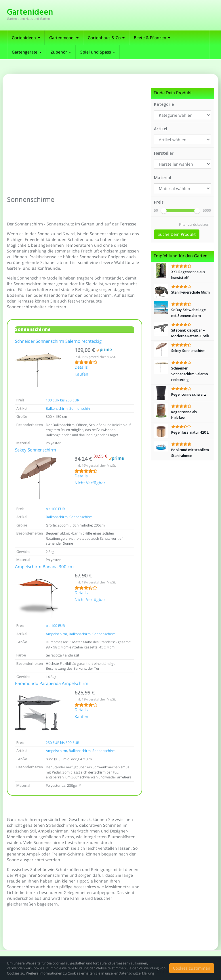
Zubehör (61, 52)
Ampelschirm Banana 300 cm (44, 567)
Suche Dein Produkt (177, 234)
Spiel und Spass (98, 52)
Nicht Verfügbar (90, 483)
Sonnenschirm (81, 408)
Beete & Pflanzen (152, 38)
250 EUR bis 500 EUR (62, 743)
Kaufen (81, 374)
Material (163, 178)
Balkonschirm (57, 408)
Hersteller (164, 153)
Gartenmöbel (64, 38)
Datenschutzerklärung (136, 973)
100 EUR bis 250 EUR (62, 400)
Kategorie (164, 104)
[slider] (164, 211)
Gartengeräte (27, 52)
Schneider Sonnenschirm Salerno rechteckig (58, 342)
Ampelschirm (56, 634)
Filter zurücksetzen (194, 224)
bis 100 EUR (55, 509)
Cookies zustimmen (192, 968)
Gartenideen (26, 38)
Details (81, 367)
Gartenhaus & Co (106, 38)
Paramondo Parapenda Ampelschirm (52, 684)
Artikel (161, 129)
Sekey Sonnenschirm (36, 450)
